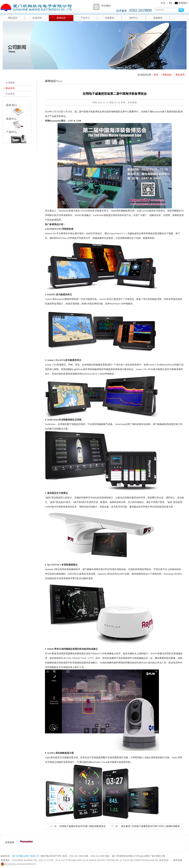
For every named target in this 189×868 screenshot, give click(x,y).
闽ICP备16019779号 (51, 856)
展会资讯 (180, 75)
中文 (163, 3)
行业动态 (10, 94)
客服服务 (158, 18)
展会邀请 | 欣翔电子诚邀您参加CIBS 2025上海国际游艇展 (150, 826)
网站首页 (13, 18)
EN (171, 3)
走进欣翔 (37, 18)
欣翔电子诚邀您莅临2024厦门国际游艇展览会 (82, 826)
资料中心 (134, 18)
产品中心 (85, 18)
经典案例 (110, 18)
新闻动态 (61, 18)
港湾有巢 (178, 860)
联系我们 (183, 3)
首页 (156, 75)
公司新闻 (10, 83)
